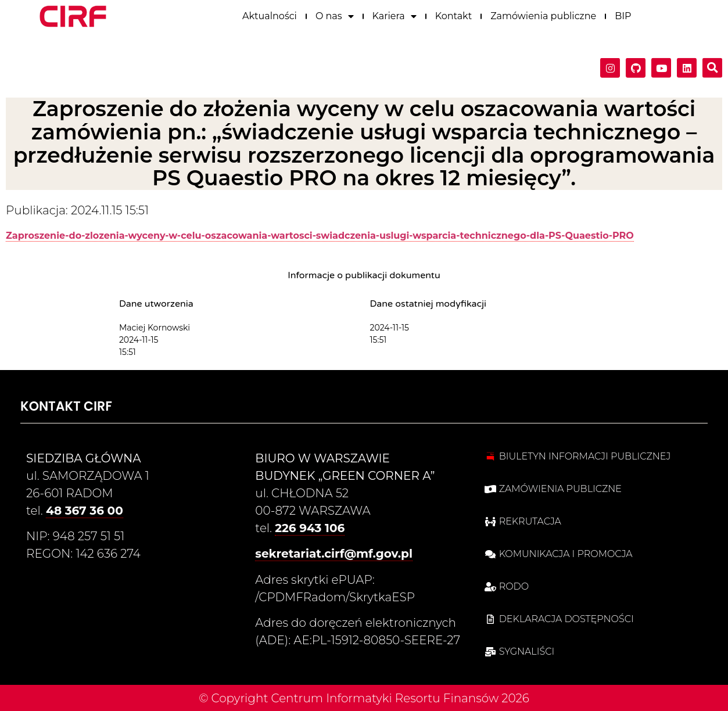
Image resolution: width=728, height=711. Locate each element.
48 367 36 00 (85, 511)
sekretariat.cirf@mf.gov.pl (334, 554)
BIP (623, 12)
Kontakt (454, 12)
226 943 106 (310, 528)
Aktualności (270, 12)
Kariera (395, 13)
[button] (712, 65)
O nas (335, 13)
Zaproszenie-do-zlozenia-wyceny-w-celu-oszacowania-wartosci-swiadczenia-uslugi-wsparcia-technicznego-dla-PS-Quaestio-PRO (320, 236)
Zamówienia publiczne (543, 12)
